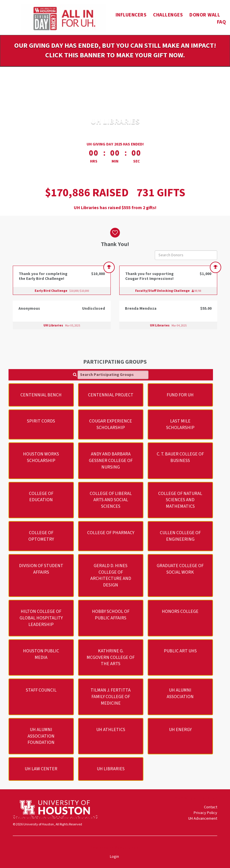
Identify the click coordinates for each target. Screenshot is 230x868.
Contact (211, 807)
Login (114, 857)
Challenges (168, 15)
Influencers (131, 15)
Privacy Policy (205, 813)
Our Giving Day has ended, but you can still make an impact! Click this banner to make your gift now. (115, 50)
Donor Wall (205, 15)
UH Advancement (203, 819)
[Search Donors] (186, 255)
